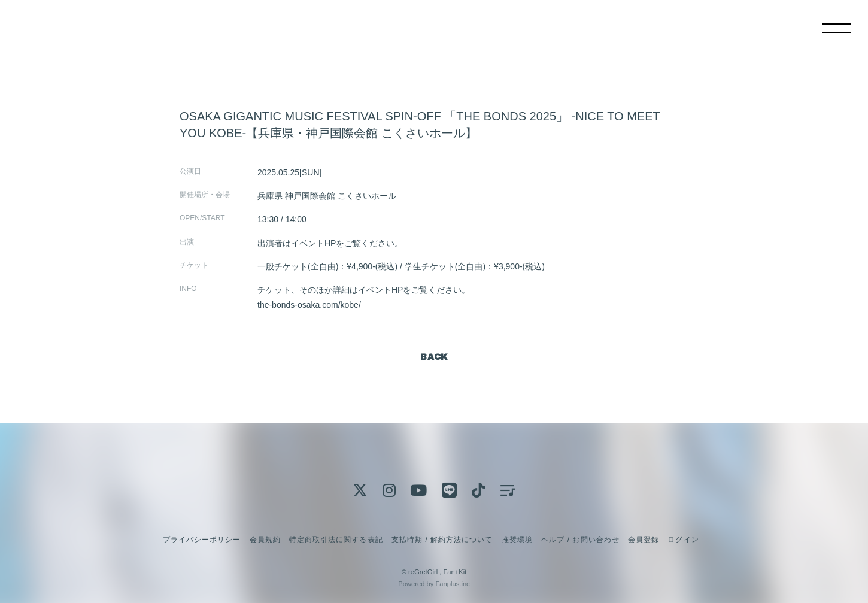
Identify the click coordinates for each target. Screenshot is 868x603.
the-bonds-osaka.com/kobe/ (309, 305)
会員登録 (644, 540)
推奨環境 (517, 540)
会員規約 (265, 540)
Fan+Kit (455, 572)
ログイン (683, 540)
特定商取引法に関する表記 (336, 540)
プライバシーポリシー (202, 540)
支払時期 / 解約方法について (442, 540)
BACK (434, 357)
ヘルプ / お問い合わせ (580, 540)
